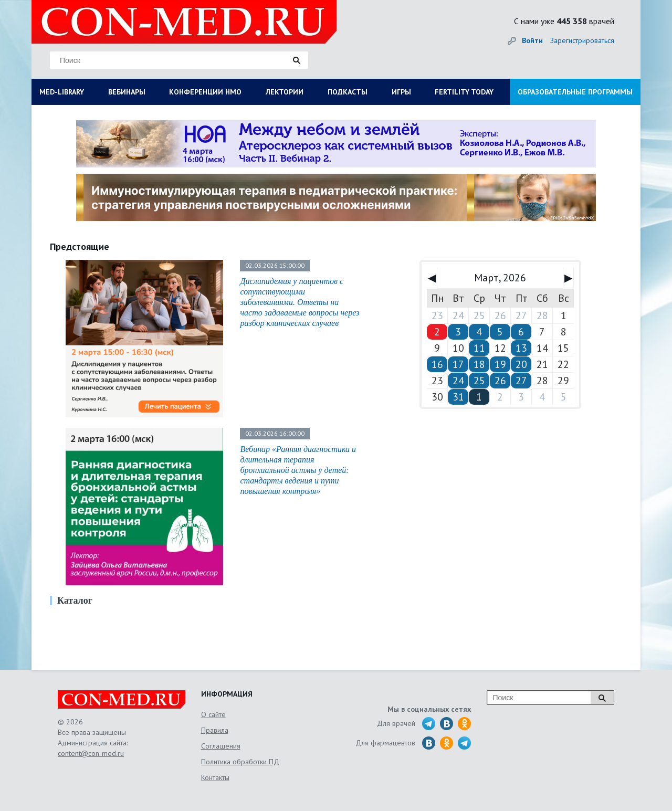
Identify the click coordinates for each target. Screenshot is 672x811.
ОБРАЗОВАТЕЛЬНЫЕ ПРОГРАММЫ (575, 92)
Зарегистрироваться (582, 40)
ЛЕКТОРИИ (285, 92)
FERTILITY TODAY (464, 92)
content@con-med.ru (91, 753)
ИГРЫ (401, 92)
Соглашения (221, 746)
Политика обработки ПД (240, 762)
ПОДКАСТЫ (348, 92)
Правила (215, 730)
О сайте (213, 714)
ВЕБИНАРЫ (127, 92)
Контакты (215, 777)
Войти (532, 40)
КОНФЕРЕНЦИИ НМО (205, 92)
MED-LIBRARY (62, 92)
